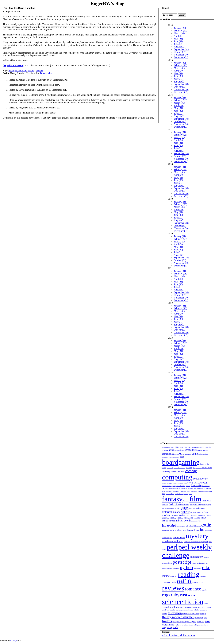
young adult (172, 627)
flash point (174, 504)
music (183, 538)
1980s (190, 447)
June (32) (178, 41)
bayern (177, 457)
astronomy (188, 454)
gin (176, 508)
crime (198, 483)
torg (202, 618)
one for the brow (189, 542)
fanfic (190, 494)
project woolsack (167, 569)
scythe (206, 604)
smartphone (202, 607)
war (207, 621)
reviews (39, 71)
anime (176, 453)
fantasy (172, 499)
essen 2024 (205, 491)
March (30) (179, 276)
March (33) (179, 33)
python (186, 567)
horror (11, 71)
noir (170, 542)
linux (180, 530)
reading (32, 71)
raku (206, 567)
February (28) (180, 65)
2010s (202, 447)
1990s (194, 447)
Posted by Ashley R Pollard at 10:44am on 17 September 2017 (38, 80)
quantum (196, 569)
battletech (172, 457)
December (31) (181, 57)
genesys (208, 505)
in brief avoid (183, 521)
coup (185, 483)
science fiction (183, 602)
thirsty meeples (173, 617)
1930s (168, 447)
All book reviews (170, 635)
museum (177, 537)
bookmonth (170, 468)
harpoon (201, 508)
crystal (204, 483)
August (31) (180, 116)
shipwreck (188, 607)
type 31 (184, 622)
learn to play (166, 530)
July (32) (178, 44)
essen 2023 (197, 491)
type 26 (179, 622)
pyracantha (176, 569)
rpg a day (204, 590)
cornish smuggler (167, 483)
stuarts (191, 610)
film (195, 499)
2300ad (207, 447)
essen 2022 (190, 491)
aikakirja (200, 450)
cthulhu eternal (166, 486)
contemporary (200, 479)
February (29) (180, 100)
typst (194, 621)
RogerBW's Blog (107, 3)
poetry (164, 563)
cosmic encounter (178, 483)
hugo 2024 (190, 518)
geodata (172, 508)
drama (165, 488)
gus (197, 508)
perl (172, 547)
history (176, 512)
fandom (186, 494)
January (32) (180, 63)
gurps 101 (192, 508)
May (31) (178, 39)
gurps (185, 508)
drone (175, 488)
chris (194, 468)
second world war (170, 607)
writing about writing (200, 625)
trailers (167, 621)
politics (169, 563)
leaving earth (174, 530)
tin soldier (197, 618)
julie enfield (189, 526)
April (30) (179, 71)
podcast (206, 557)
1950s (177, 447)
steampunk (186, 610)
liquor (185, 530)
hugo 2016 (178, 515)
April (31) (179, 36)
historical (167, 512)
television (175, 613)
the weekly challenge (200, 614)
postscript (182, 562)
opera (202, 542)
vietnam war (200, 622)
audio (195, 454)
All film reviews (187, 635)
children (189, 468)
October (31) (180, 52)
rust (184, 595)
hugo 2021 (170, 518)
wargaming (168, 625)
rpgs (166, 595)
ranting (166, 576)
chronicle (199, 468)
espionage (197, 488)
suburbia (196, 610)
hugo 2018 (194, 515)
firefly (205, 501)
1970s (186, 447)
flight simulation (184, 505)
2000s (198, 447)
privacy (206, 563)
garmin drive (197, 505)
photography (197, 557)
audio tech (201, 454)
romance (193, 589)
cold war (181, 471)
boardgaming (181, 462)
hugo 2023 (183, 518)
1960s (181, 447)
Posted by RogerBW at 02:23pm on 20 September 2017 (35, 108)
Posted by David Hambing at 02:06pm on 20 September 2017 (38, 90)
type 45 (189, 622)
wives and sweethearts (186, 625)
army (183, 454)
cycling (174, 486)
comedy (191, 471)
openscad (197, 542)
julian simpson (181, 526)
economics (184, 488)
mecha (207, 530)
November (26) (181, 437)
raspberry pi (174, 576)
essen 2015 (204, 488)
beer (182, 457)
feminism (186, 501)
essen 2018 (176, 491)
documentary (206, 486)
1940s (172, 447)
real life (184, 581)
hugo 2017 (186, 515)
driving (171, 488)
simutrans (194, 607)
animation (167, 454)
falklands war (179, 494)
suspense (165, 614)
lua (202, 530)
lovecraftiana (21, 71)
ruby (175, 595)
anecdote (206, 450)
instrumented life (196, 521)
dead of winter (181, 486)
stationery (179, 610)
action (172, 450)
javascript (169, 525)
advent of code (179, 450)
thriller (189, 617)
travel (174, 622)
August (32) (180, 47)
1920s (164, 447)
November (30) (181, 55)
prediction (200, 563)
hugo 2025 (197, 518)
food (191, 505)
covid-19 (192, 483)
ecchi (179, 488)
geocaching (165, 508)
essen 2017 (169, 491)
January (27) (180, 28)
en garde (191, 488)
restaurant (195, 582)
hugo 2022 (177, 518)
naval (165, 541)
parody (206, 542)
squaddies (172, 610)
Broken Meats (47, 73)
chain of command (180, 468)
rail (200, 569)
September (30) (181, 84)
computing (177, 477)
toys (206, 618)
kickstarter (197, 526)
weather (177, 625)
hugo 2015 (171, 515)
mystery (197, 536)
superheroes (203, 610)
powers (194, 563)
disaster (188, 486)
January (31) (180, 97)
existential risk (170, 494)
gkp (178, 508)
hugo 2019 (202, 515)
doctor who (196, 485)
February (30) (180, 31)
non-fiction (177, 541)
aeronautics (191, 450)
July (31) (178, 79)
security (182, 607)
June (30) (178, 76)
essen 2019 (183, 491)
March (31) (179, 68)
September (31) (181, 49)
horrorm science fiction (197, 512)
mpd (171, 538)
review (201, 582)
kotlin (206, 525)
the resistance (188, 614)
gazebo (203, 505)
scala (191, 595)
